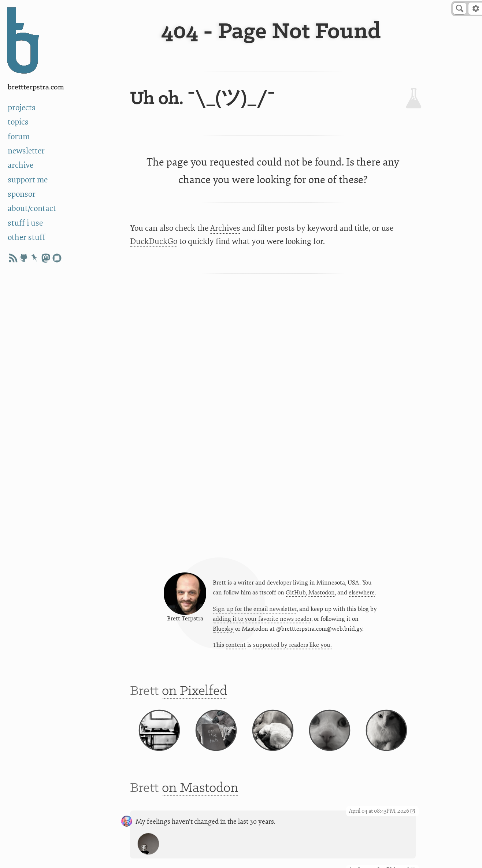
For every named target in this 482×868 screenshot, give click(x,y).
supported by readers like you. (292, 645)
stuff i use (25, 223)
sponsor (22, 194)
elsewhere (362, 593)
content (236, 645)
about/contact (32, 208)
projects (22, 108)
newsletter (26, 151)
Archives (225, 228)
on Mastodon (200, 788)
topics (18, 122)
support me (28, 180)
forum (19, 137)
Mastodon (322, 593)
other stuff (27, 237)
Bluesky (223, 629)
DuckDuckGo (154, 241)
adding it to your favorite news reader (262, 619)
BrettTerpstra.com (36, 87)
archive (21, 165)
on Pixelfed (194, 691)
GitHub (296, 593)
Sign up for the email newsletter (255, 609)
